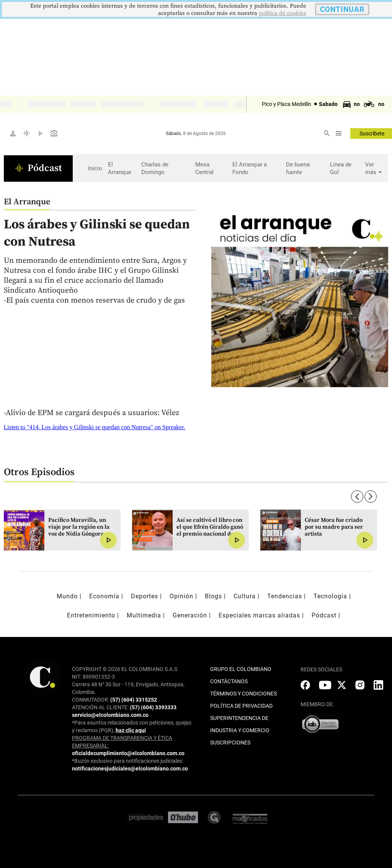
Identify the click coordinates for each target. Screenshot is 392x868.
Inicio (95, 168)
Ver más (375, 169)
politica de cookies (283, 13)
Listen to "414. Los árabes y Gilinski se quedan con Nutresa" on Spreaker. (95, 427)
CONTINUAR (342, 9)
